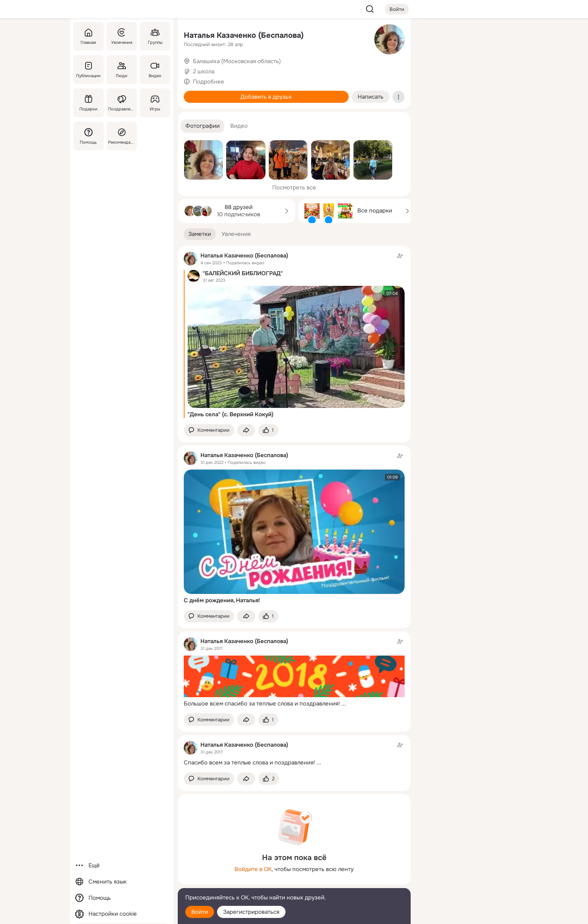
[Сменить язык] (122, 882)
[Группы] (155, 36)
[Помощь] (88, 136)
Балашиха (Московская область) (237, 61)
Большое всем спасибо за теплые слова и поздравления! (262, 704)
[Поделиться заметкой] (246, 430)
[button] (202, 126)
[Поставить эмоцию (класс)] (268, 430)
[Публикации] (88, 70)
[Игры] (155, 103)
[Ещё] (122, 866)
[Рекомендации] (121, 136)
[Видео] (155, 70)
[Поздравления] (121, 103)
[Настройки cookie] (122, 914)
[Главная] (88, 36)
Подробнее (209, 82)
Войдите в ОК (253, 869)
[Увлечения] (121, 36)
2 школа (204, 71)
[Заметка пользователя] (294, 672)
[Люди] (121, 70)
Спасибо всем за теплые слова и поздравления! (249, 763)
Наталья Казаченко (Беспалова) (244, 35)
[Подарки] (88, 103)
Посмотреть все (294, 188)
